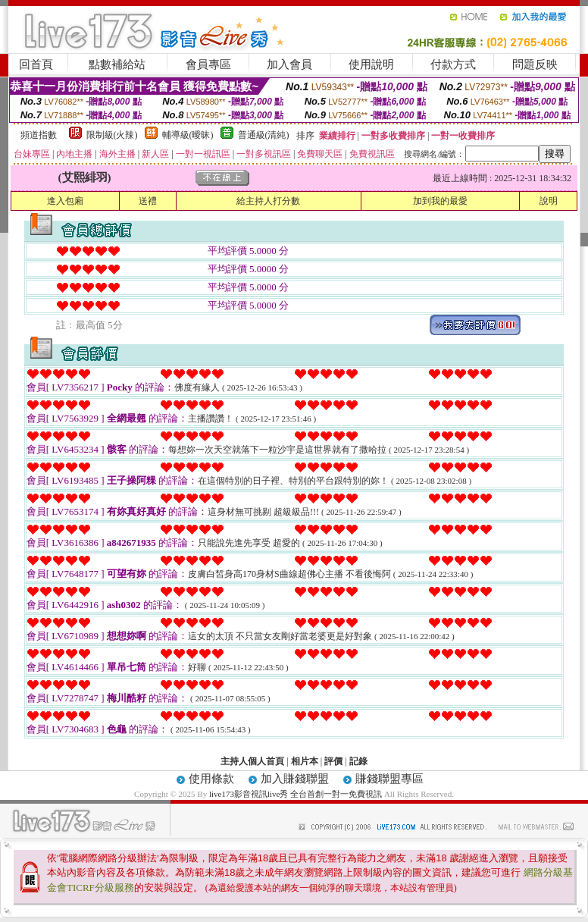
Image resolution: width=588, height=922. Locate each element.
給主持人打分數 (268, 201)
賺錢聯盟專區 (389, 779)
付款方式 (453, 64)
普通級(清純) (264, 135)
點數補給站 (117, 64)
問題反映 (535, 64)
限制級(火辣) (112, 135)
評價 (333, 761)
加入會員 (289, 64)
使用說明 (371, 64)
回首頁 (36, 64)
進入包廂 (65, 201)
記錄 (358, 761)
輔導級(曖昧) (188, 135)
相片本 (305, 761)
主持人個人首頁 (252, 761)
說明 (549, 201)
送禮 (148, 201)
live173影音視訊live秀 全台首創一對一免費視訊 (296, 794)
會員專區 (208, 64)
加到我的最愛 (440, 201)
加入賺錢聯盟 (295, 779)
